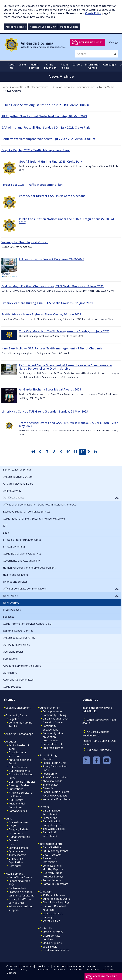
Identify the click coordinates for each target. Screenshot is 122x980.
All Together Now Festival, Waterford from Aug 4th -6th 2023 (44, 116)
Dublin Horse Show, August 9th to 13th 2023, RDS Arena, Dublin (45, 105)
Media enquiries (52, 943)
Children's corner (53, 748)
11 (75, 452)
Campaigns (46, 892)
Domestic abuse (18, 822)
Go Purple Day (51, 921)
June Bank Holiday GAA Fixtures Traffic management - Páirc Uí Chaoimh (52, 348)
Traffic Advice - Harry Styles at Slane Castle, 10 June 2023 (41, 314)
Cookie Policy (93, 13)
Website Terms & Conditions (76, 968)
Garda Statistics (52, 847)
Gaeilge (114, 42)
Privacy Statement (108, 968)
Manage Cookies (69, 27)
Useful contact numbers (51, 937)
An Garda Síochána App (19, 734)
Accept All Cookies (16, 27)
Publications (16, 789)
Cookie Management (18, 708)
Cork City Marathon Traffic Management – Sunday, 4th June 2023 (64, 331)
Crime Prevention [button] (50, 66)
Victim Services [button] (34, 66)
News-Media (107, 87)
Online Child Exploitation (16, 860)
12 (82, 452)
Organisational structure (17, 754)
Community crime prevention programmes (53, 737)
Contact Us (46, 928)
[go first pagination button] (33, 452)
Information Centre (51, 844)
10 (68, 452)
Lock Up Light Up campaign (53, 915)
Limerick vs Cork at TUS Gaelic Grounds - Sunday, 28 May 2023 (45, 411)
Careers (44, 807)
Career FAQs (50, 818)
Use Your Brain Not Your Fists (54, 908)
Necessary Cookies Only (43, 27)
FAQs (32, 966)
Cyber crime (16, 851)
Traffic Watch (51, 785)
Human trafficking (19, 837)
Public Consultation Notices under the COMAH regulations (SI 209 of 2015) (66, 221)
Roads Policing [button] (64, 66)
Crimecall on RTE (53, 744)
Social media (50, 947)
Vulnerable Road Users (56, 799)
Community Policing (54, 715)
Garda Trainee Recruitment (51, 812)
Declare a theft (17, 888)
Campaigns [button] (110, 65)
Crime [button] (22, 65)
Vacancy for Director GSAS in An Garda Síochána (52, 196)
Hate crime (15, 866)
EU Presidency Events (55, 851)
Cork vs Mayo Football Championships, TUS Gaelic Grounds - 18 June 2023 (53, 286)
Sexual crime (16, 833)
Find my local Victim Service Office (20, 901)
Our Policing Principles (22, 782)
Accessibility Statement (59, 968)
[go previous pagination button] (40, 452)
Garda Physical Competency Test (53, 823)
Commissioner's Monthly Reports (53, 867)
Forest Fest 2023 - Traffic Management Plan (32, 185)
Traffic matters (17, 855)
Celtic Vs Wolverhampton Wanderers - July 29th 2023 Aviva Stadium (48, 139)
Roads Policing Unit (54, 763)
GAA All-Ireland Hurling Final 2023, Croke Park (51, 161)
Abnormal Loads (52, 781)
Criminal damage (19, 848)
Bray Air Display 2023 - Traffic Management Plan (36, 150)
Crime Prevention (50, 708)
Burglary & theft (18, 829)
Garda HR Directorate (55, 884)
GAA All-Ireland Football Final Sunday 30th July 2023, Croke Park (46, 127)
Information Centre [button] (93, 66)
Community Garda (16, 715)
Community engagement (50, 728)
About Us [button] (12, 66)
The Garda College (54, 829)
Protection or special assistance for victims (21, 894)
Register (14, 719)
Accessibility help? (91, 42)
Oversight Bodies (19, 785)
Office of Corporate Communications (74, 87)
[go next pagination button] (89, 452)
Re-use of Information (93, 968)
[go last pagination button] (96, 452)
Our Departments (38, 87)
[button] (117, 498)
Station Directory (53, 932)
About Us (18, 87)
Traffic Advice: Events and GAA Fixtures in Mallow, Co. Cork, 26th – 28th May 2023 (69, 424)
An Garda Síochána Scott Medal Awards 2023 (50, 389)
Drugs (12, 826)
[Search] (93, 54)
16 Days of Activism (54, 895)
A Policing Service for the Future (21, 794)
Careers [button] (77, 65)
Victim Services (14, 874)
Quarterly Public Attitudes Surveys (53, 875)
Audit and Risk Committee (17, 805)
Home (5, 87)
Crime (9, 819)
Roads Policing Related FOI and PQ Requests (56, 794)
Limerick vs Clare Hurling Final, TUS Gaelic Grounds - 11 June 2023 (47, 303)
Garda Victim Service (21, 877)
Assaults (14, 840)
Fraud (12, 844)
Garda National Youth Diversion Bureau (56, 720)
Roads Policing (48, 755)
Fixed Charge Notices (55, 777)
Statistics (48, 759)
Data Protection (52, 855)
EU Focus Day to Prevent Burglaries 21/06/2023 (51, 259)
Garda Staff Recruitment (50, 834)
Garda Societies (18, 811)
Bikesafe (48, 788)
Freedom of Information (50, 860)
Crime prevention (53, 711)
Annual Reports (52, 880)
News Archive (13, 91)
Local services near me (56, 950)
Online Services (18, 767)
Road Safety (50, 774)
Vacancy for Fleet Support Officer (25, 242)
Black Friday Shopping (56, 902)
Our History (16, 800)
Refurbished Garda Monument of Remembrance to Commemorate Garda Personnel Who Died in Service (65, 367)
